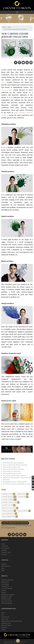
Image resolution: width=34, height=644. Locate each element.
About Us (5, 619)
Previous (1, 18)
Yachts (4, 555)
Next (33, 18)
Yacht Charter (7, 588)
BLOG (3, 613)
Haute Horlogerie (9, 516)
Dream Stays (21, 494)
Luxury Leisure (8, 500)
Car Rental (5, 586)
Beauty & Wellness (9, 508)
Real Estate (5, 548)
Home (4, 27)
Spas (3, 568)
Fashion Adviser (7, 580)
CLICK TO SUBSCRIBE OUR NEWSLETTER (15, 523)
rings (16, 113)
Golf (3, 570)
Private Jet (5, 582)
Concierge (5, 584)
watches (29, 113)
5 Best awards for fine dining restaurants (15, 465)
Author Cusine (7, 494)
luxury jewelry (7, 90)
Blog (9, 27)
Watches (21, 22)
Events (4, 591)
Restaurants (6, 566)
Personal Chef (7, 597)
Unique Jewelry (8, 511)
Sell (3, 615)
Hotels (4, 564)
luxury (4, 82)
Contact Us (5, 617)
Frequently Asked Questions (12, 621)
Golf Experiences (8, 514)
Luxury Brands (7, 497)
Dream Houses (23, 511)
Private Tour (6, 599)
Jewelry (4, 550)
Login (3, 630)
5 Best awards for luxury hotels (12, 473)
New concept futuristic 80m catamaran (14, 475)
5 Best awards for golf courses (12, 467)
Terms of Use (6, 623)
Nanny (4, 593)
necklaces (5, 115)
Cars (9, 22)
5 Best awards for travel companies (13, 463)
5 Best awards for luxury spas (11, 471)
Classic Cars (6, 553)
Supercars (22, 497)
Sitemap (4, 628)
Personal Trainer (8, 595)
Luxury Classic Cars (9, 502)
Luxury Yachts (7, 505)
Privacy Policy (7, 625)
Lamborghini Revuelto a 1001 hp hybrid (15, 482)
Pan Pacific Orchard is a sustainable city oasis (17, 484)
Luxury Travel (7, 601)
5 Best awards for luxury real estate (13, 469)
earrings (22, 113)
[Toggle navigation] (17, 12)
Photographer (7, 603)
